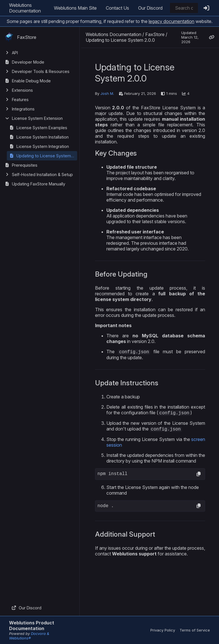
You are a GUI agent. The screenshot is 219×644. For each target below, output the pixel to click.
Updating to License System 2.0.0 (47, 156)
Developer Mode (28, 62)
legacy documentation (171, 21)
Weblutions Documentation (25, 8)
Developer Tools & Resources (41, 71)
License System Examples (42, 128)
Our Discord (150, 8)
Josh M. (107, 93)
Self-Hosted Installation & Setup (42, 174)
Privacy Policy (163, 630)
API (15, 53)
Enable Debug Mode (31, 81)
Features (20, 100)
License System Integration (43, 146)
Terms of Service (195, 630)
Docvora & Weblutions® (29, 636)
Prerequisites (25, 165)
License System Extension (37, 118)
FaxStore (20, 37)
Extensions (22, 90)
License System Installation (43, 137)
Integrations (23, 109)
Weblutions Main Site (75, 8)
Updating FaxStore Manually (39, 184)
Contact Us (117, 8)
